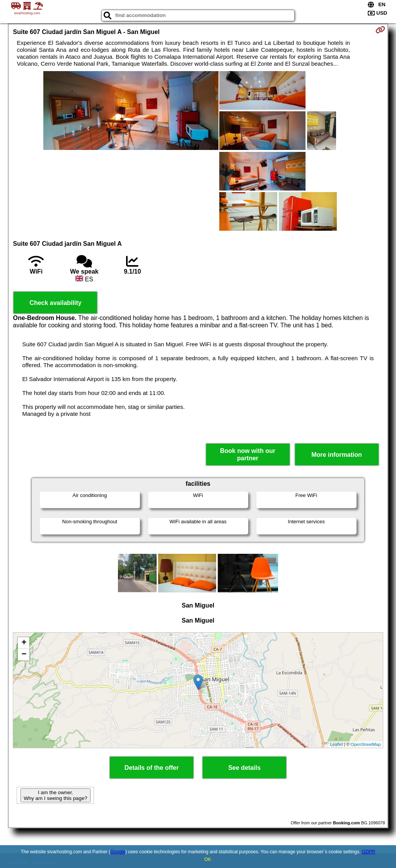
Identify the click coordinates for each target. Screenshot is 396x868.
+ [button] (24, 643)
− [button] (24, 655)
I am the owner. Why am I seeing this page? (55, 795)
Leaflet (337, 744)
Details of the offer (152, 768)
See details (244, 768)
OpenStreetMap (366, 744)
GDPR (369, 852)
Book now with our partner (248, 454)
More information (337, 455)
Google (118, 852)
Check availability (55, 303)
